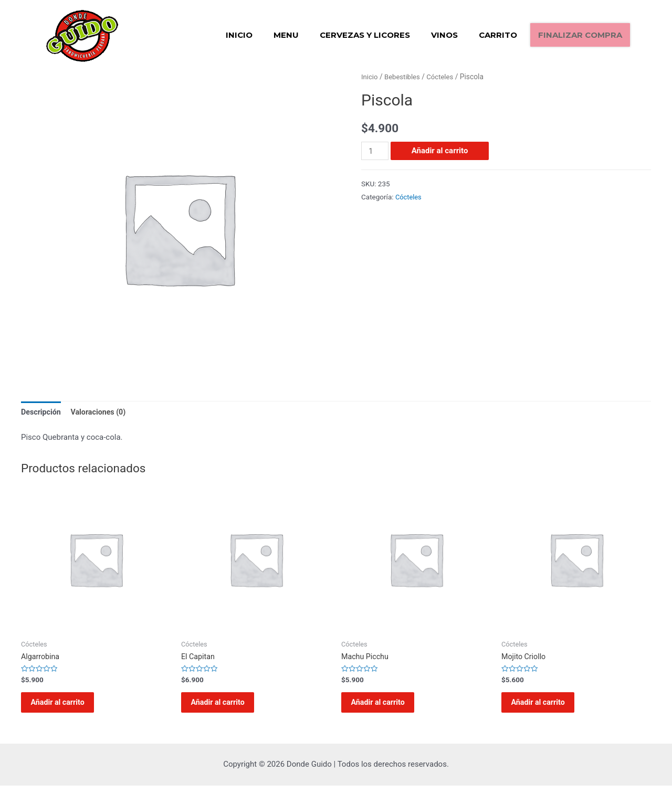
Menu (286, 35)
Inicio (239, 35)
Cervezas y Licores (365, 35)
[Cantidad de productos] (375, 151)
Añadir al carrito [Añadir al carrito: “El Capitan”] (225, 707)
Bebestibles (404, 77)
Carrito (498, 35)
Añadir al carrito (441, 151)
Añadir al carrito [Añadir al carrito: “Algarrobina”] (65, 707)
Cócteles (444, 77)
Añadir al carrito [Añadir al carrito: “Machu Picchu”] (385, 707)
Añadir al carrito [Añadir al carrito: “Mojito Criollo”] (545, 707)
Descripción (42, 412)
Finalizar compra (580, 35)
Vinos (444, 35)
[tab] (42, 413)
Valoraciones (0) (102, 412)
